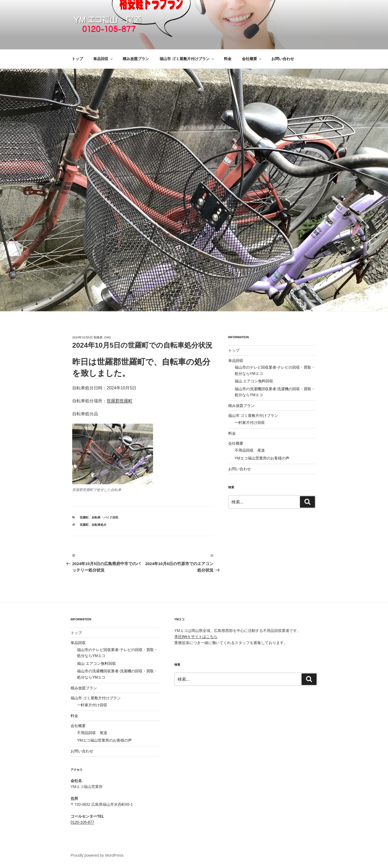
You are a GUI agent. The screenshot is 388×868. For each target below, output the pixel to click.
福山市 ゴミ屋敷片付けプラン (187, 59)
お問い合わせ (283, 59)
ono (108, 337)
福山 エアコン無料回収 (254, 381)
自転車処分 (99, 525)
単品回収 (103, 59)
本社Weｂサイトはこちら (196, 637)
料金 (228, 59)
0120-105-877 (82, 822)
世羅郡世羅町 (120, 401)
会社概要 (252, 59)
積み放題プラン (136, 59)
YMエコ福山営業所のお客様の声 (262, 458)
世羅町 (84, 517)
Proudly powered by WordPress (97, 855)
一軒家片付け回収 (250, 423)
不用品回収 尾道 (250, 450)
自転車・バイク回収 (105, 517)
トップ (77, 59)
